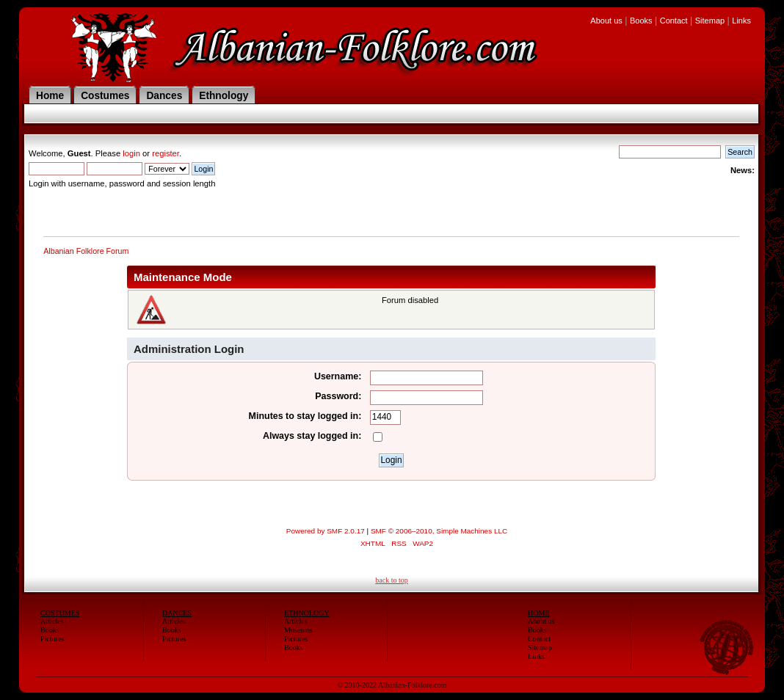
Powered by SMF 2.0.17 (326, 531)
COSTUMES (60, 613)
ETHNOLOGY (307, 613)
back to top (391, 580)
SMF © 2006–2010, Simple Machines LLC (439, 531)
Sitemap (710, 21)
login (131, 153)
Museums (298, 630)
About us (606, 21)
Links (741, 21)
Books (641, 21)
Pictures (52, 639)
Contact (674, 21)
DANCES (177, 613)
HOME (538, 613)
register (166, 153)
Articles (52, 621)
